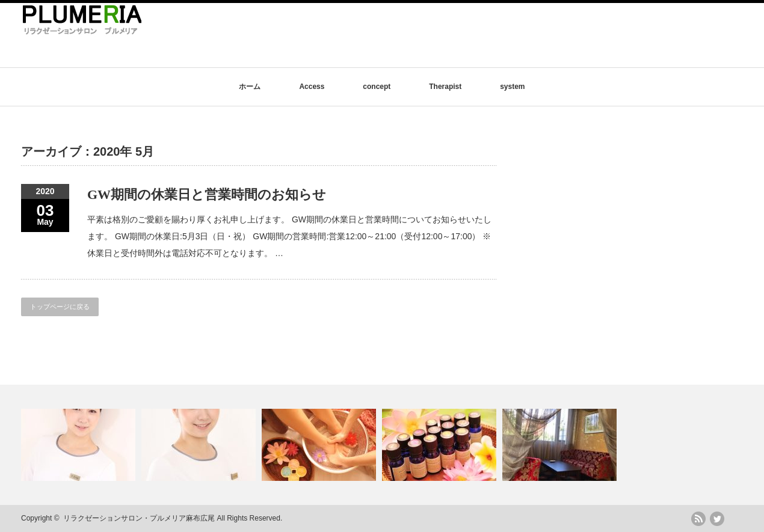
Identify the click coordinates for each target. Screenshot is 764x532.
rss (698, 519)
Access (312, 87)
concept (377, 87)
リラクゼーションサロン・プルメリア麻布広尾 (139, 518)
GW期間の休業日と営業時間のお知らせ (207, 194)
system (512, 87)
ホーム (250, 87)
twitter (717, 519)
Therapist (445, 87)
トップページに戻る (60, 307)
